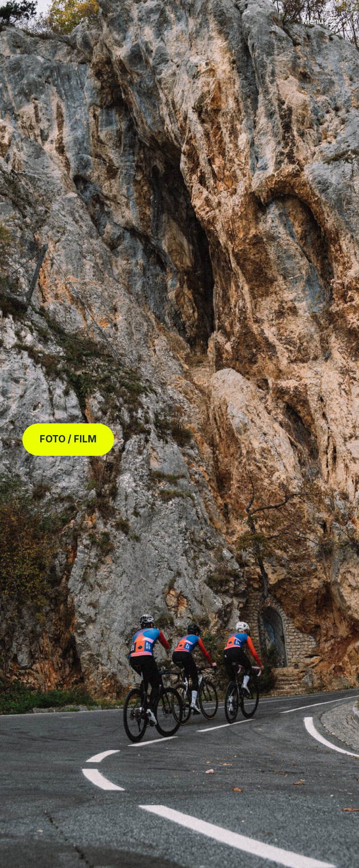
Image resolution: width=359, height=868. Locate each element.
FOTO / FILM (68, 439)
